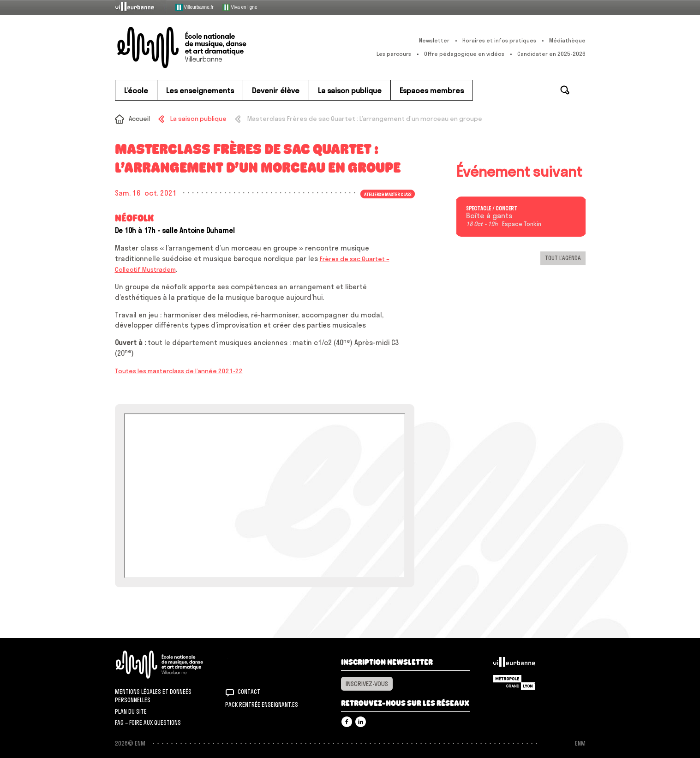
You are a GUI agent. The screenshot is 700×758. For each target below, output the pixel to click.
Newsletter (434, 40)
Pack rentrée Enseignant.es (262, 704)
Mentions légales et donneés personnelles (153, 696)
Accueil (139, 119)
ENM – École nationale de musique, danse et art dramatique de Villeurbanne (200, 48)
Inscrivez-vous (367, 684)
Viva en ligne (240, 7)
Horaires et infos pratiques (499, 40)
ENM (171, 665)
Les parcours (394, 54)
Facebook (347, 722)
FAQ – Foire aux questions (148, 722)
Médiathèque (567, 40)
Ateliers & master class (388, 194)
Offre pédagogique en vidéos (464, 54)
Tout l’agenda (563, 258)
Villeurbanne (514, 664)
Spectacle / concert (492, 209)
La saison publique (198, 119)
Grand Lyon (514, 682)
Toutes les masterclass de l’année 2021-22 (179, 371)
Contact (249, 692)
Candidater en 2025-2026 (551, 54)
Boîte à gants (489, 216)
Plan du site (131, 711)
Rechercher (565, 90)
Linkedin (361, 722)
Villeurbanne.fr (194, 7)
